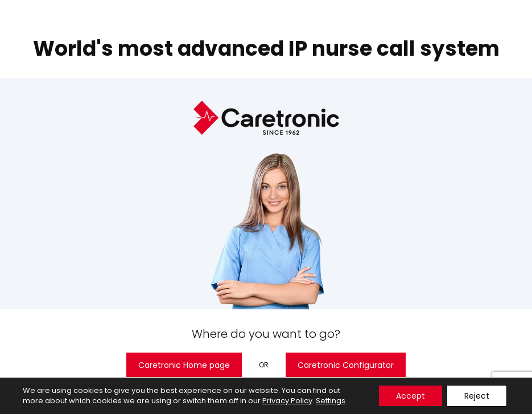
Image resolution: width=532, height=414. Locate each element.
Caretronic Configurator (346, 365)
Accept (411, 396)
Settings (331, 401)
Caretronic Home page (184, 365)
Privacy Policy (287, 401)
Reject (477, 396)
